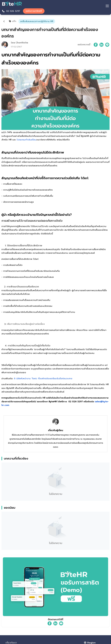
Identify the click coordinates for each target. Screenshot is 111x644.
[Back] (4, 21)
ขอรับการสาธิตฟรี (34, 11)
